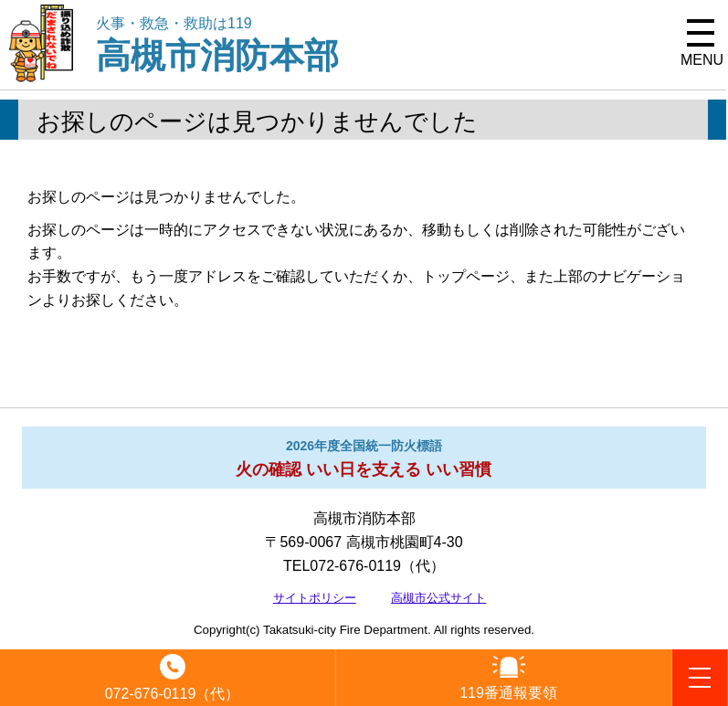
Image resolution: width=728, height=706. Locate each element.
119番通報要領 (508, 693)
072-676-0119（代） (173, 694)
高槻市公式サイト (438, 598)
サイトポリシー (315, 598)
